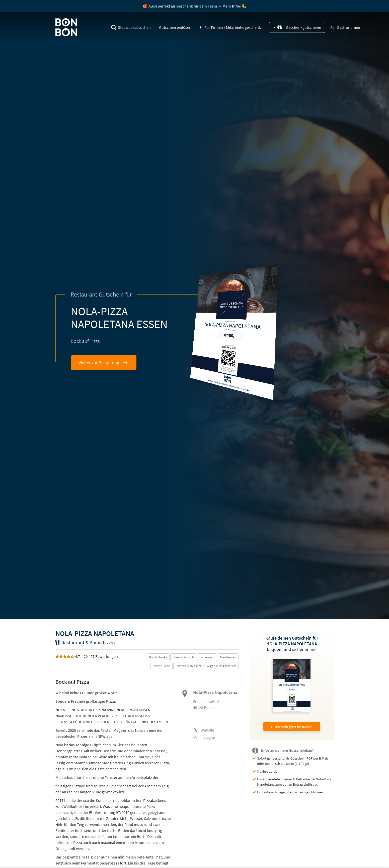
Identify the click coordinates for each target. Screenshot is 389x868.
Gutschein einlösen (175, 27)
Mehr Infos (232, 6)
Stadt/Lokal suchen (131, 27)
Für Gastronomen (345, 27)
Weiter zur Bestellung (99, 363)
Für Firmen (233, 27)
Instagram (206, 737)
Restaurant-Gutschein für (101, 294)
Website (204, 730)
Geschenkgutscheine (299, 27)
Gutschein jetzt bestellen (292, 727)
